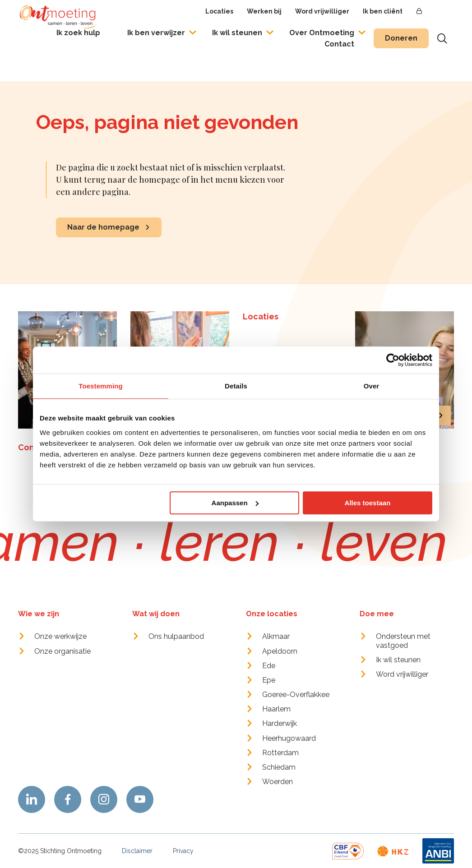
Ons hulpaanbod (176, 636)
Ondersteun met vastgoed (403, 641)
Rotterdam (280, 753)
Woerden (278, 782)
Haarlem (276, 709)
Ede (269, 666)
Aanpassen (235, 503)
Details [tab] (236, 386)
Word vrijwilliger (322, 11)
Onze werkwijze (60, 636)
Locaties (219, 11)
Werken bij (264, 11)
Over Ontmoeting (322, 33)
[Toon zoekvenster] (442, 38)
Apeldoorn (280, 651)
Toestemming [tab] (101, 386)
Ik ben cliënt (383, 11)
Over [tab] (372, 386)
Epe (269, 680)
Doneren (401, 38)
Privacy (183, 851)
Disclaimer (137, 851)
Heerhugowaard (289, 738)
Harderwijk (280, 723)
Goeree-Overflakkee (296, 695)
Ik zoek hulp (78, 33)
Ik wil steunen (237, 33)
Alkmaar (276, 636)
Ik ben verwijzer (156, 33)
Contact (339, 44)
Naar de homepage (103, 227)
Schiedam (279, 767)
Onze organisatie (62, 651)
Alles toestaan (368, 503)
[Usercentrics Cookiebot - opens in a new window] (393, 360)
